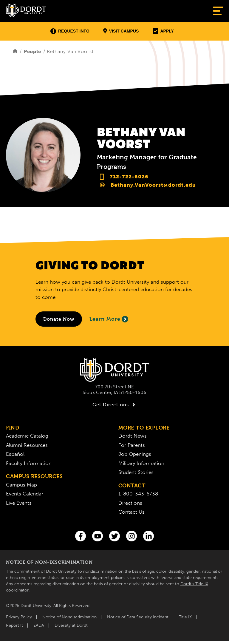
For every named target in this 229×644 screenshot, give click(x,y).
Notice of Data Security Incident (138, 617)
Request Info (70, 31)
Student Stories (136, 472)
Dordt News (133, 436)
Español (15, 454)
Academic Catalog (27, 436)
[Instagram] (131, 536)
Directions (130, 503)
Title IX (185, 617)
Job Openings (135, 454)
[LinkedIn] (148, 536)
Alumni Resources (27, 445)
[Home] (15, 51)
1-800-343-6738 (138, 494)
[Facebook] (81, 536)
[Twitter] (114, 536)
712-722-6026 (129, 177)
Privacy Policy (19, 617)
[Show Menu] (218, 11)
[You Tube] (98, 536)
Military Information (141, 463)
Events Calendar (25, 494)
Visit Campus (121, 31)
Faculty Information (29, 463)
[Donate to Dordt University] (59, 319)
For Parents (132, 445)
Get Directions (115, 405)
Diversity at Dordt (71, 625)
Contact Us (131, 512)
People (33, 51)
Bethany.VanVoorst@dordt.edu (153, 185)
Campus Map (21, 485)
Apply (163, 31)
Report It (14, 625)
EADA (39, 625)
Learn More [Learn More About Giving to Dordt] (109, 319)
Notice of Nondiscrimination (69, 617)
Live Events (19, 503)
